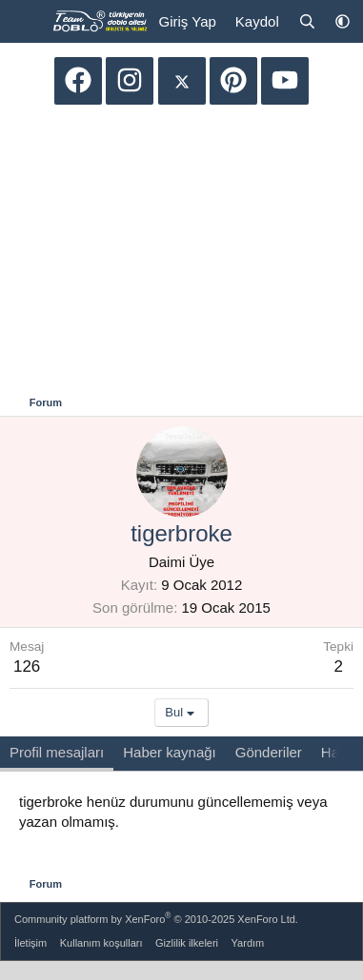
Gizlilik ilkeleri (187, 943)
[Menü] (26, 22)
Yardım (248, 943)
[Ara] (307, 21)
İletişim (30, 943)
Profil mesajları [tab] (57, 752)
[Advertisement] (182, 252)
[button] (343, 21)
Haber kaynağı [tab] (170, 752)
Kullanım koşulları (101, 943)
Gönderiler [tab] (269, 752)
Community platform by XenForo (156, 918)
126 (27, 666)
